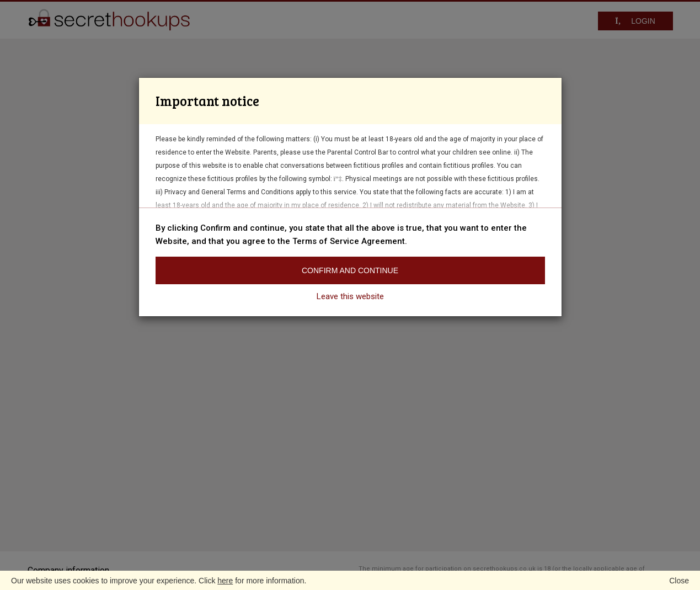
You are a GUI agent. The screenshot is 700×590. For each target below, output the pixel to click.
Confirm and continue (350, 270)
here (225, 581)
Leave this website (350, 296)
